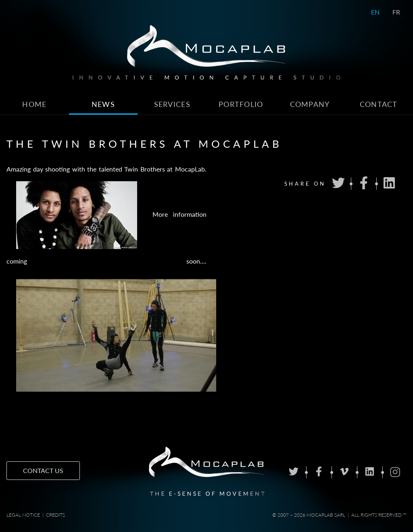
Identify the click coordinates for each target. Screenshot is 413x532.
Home (34, 104)
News (103, 104)
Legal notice (23, 515)
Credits (55, 515)
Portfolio (241, 104)
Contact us (43, 470)
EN (375, 12)
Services (172, 104)
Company (310, 104)
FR (396, 12)
